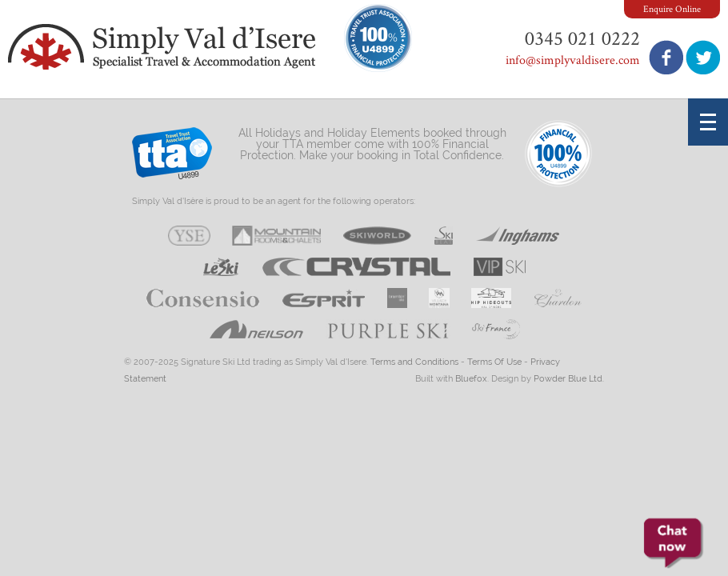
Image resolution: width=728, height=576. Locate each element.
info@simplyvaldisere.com (573, 60)
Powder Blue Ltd (568, 379)
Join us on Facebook (666, 57)
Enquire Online (672, 8)
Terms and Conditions (414, 362)
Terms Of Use (494, 362)
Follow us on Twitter (703, 57)
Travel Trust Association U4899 (172, 157)
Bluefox (471, 379)
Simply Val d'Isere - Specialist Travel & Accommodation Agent (164, 47)
